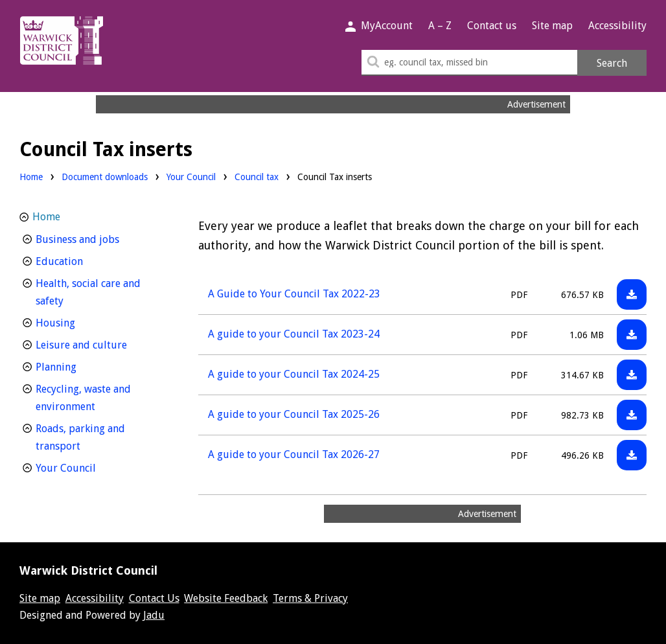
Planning (80, 366)
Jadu (154, 615)
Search (612, 63)
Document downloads (105, 177)
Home (31, 177)
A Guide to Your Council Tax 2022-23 (294, 294)
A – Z (440, 26)
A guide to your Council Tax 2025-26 (294, 414)
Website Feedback (226, 598)
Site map (552, 26)
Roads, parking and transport (82, 437)
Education (83, 260)
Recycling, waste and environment (89, 398)
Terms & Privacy (310, 598)
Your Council (191, 176)
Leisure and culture (102, 344)
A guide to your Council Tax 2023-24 (294, 334)
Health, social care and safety (88, 292)
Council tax (257, 176)
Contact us (492, 26)
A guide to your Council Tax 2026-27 (294, 454)
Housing (79, 322)
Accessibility (617, 26)
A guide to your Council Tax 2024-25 (294, 374)
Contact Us (154, 598)
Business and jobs (101, 238)
